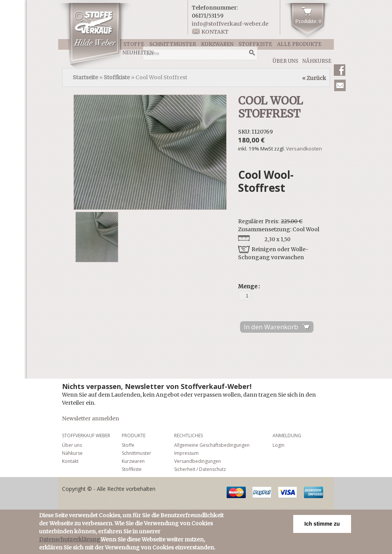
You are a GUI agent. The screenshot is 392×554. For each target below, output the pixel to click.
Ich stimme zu (322, 524)
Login (278, 445)
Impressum (186, 453)
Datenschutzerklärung (70, 539)
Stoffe (134, 44)
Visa (287, 492)
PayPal (262, 492)
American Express (314, 492)
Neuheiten (138, 53)
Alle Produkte (299, 44)
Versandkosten (304, 149)
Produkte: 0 (308, 21)
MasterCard (236, 492)
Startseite (85, 77)
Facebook (340, 70)
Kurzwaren (217, 44)
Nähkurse (317, 61)
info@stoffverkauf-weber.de (230, 24)
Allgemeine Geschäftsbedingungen (212, 445)
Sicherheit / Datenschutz (200, 469)
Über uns (285, 61)
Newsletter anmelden (91, 418)
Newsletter (340, 85)
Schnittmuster (173, 44)
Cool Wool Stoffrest (270, 107)
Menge (248, 286)
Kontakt (215, 32)
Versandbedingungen (198, 461)
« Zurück (314, 78)
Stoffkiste (255, 44)
